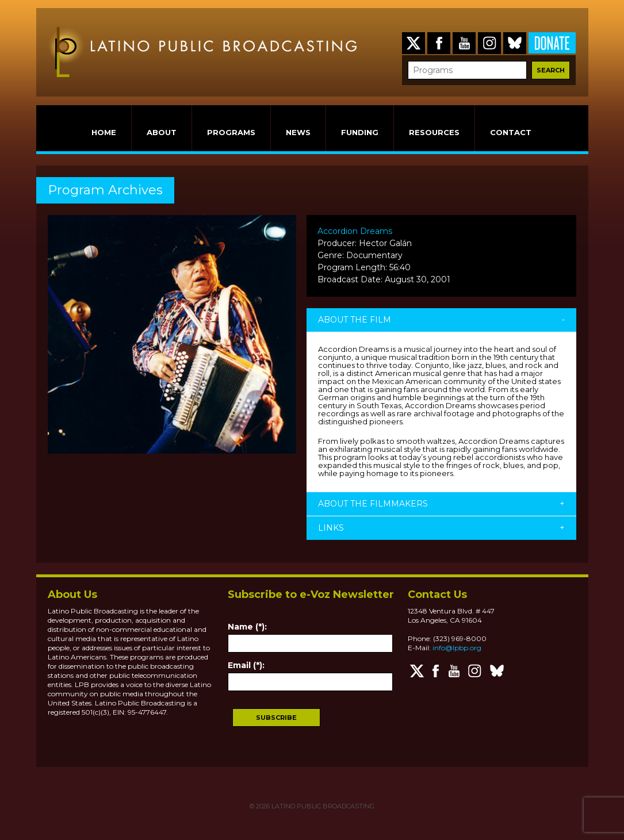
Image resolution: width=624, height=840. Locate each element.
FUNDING (360, 132)
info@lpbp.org (457, 648)
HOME (104, 132)
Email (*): (246, 665)
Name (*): (247, 627)
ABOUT (162, 132)
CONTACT (511, 132)
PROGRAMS (231, 132)
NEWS (298, 132)
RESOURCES (434, 132)
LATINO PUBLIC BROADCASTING (322, 806)
